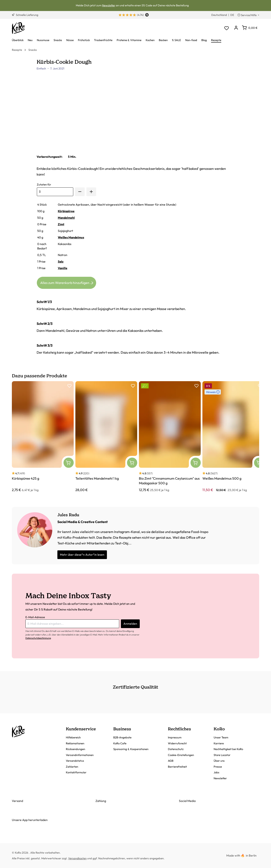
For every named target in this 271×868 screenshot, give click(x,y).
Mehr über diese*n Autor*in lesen (82, 555)
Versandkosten (77, 858)
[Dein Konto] (236, 28)
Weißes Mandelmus (71, 237)
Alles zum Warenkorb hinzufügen (67, 282)
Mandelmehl (66, 218)
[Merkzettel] (226, 28)
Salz (61, 262)
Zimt (61, 224)
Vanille (63, 268)
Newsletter (109, 5)
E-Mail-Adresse (35, 617)
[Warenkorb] (250, 28)
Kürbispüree (66, 211)
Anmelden (130, 624)
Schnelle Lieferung (25, 15)
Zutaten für (44, 184)
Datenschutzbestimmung (38, 638)
